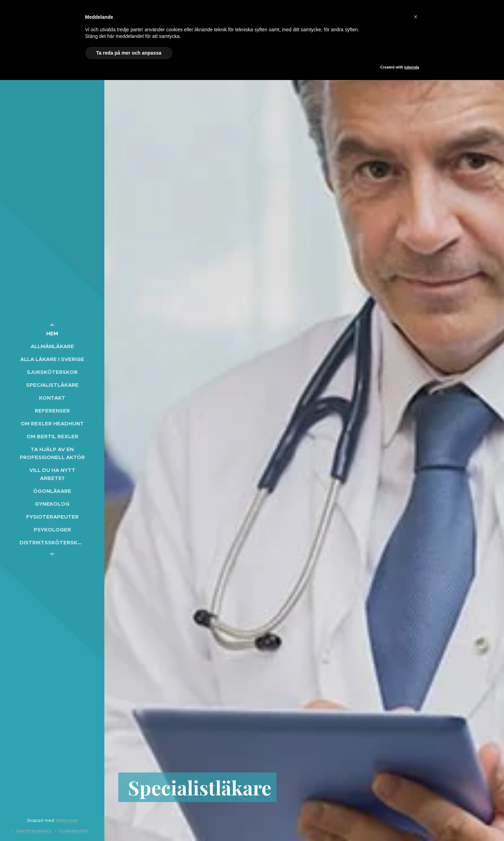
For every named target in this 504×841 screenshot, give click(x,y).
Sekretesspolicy (34, 831)
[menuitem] (52, 333)
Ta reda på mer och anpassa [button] (129, 53)
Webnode (67, 820)
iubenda (411, 67)
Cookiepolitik (74, 831)
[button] (416, 17)
